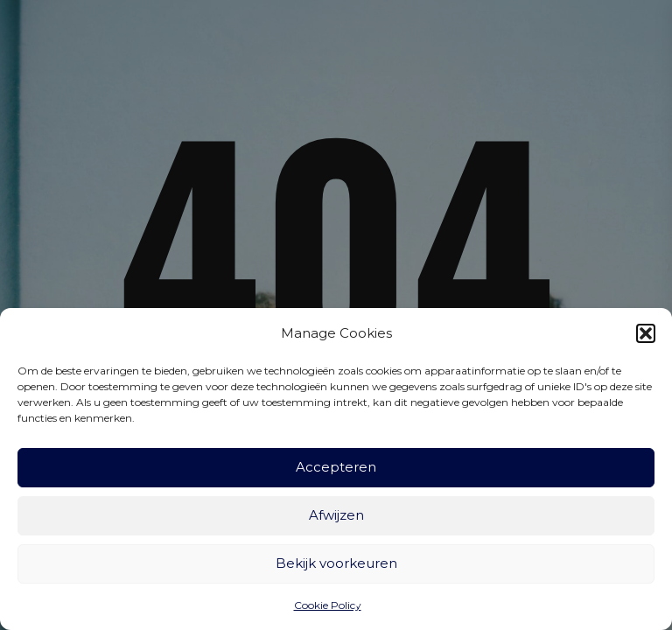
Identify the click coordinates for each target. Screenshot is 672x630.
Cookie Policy (328, 605)
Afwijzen (336, 515)
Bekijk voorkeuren (336, 563)
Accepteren (336, 467)
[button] (646, 333)
